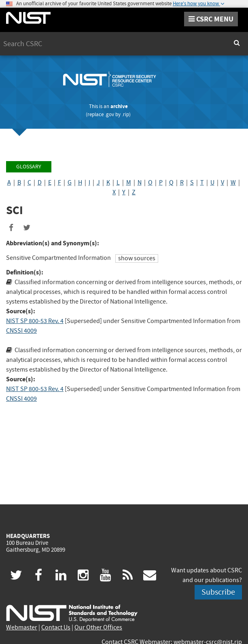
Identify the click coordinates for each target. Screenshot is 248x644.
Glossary (29, 167)
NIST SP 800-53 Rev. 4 (35, 321)
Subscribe (218, 592)
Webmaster (22, 627)
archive (119, 106)
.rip (125, 114)
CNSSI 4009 (21, 331)
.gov (109, 114)
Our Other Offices (98, 627)
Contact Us (56, 627)
